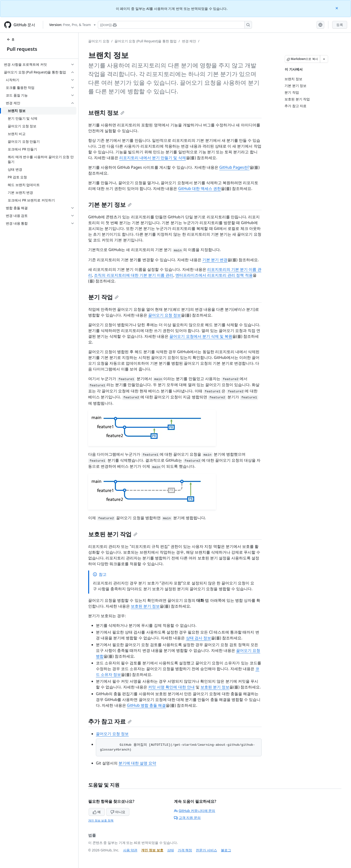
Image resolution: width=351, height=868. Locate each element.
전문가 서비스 (206, 850)
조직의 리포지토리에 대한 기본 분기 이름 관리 (134, 275)
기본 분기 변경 (215, 260)
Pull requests (22, 49)
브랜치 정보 (106, 113)
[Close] (337, 8)
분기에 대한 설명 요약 (137, 763)
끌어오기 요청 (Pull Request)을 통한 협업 (146, 41)
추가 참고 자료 (110, 721)
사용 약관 (130, 850)
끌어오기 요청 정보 (165, 315)
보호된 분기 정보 (145, 606)
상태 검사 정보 (199, 638)
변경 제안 (189, 41)
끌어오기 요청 (99, 41)
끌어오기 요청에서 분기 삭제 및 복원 (201, 336)
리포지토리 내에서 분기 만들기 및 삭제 (153, 158)
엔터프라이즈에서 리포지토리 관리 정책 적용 (214, 275)
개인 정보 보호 (152, 850)
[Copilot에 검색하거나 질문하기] (175, 25)
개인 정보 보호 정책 (101, 820)
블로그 (226, 850)
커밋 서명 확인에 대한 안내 (171, 687)
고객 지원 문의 (187, 818)
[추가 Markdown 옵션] (324, 59)
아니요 (118, 812)
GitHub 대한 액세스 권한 (200, 188)
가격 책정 (185, 850)
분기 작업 (103, 297)
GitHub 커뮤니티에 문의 (195, 811)
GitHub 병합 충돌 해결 (146, 705)
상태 (171, 850)
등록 (340, 25)
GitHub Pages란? (234, 167)
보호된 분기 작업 (113, 534)
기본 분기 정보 (110, 204)
